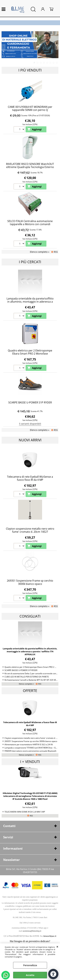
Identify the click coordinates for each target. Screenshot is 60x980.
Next (56, 47)
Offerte (30, 691)
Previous (4, 47)
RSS (56, 252)
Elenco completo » (40, 252)
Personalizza (30, 965)
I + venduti (30, 762)
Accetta (30, 975)
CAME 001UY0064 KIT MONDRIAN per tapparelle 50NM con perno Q (30, 108)
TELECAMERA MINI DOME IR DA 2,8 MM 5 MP (25, 812)
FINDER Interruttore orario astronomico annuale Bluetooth (30, 751)
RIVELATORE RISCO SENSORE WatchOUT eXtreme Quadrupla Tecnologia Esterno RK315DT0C (30, 167)
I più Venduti (30, 70)
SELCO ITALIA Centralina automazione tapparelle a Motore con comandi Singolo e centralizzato (30, 224)
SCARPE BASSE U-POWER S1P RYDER (30, 402)
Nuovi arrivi (30, 440)
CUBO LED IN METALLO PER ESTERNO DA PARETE (27, 677)
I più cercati (30, 262)
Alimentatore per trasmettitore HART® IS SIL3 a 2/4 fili (29, 744)
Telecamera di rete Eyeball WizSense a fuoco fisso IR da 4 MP (30, 478)
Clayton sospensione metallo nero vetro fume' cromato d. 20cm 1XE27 (30, 530)
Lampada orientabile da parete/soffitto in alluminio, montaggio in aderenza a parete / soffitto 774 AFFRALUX (30, 302)
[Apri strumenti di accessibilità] (53, 974)
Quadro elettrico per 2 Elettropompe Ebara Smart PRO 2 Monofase (30, 352)
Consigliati (30, 616)
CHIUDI (57, 947)
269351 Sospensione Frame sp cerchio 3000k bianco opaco (30, 582)
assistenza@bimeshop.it (32, 931)
